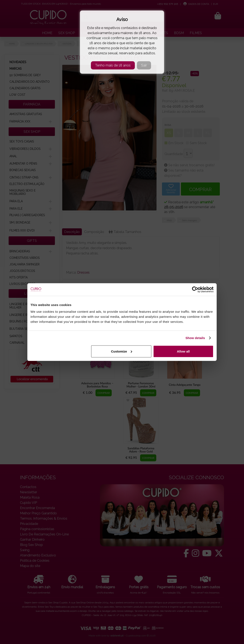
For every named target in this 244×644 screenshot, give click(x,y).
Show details (195, 338)
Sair (144, 65)
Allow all (183, 351)
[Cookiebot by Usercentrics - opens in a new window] (195, 290)
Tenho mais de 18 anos (113, 65)
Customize (122, 351)
